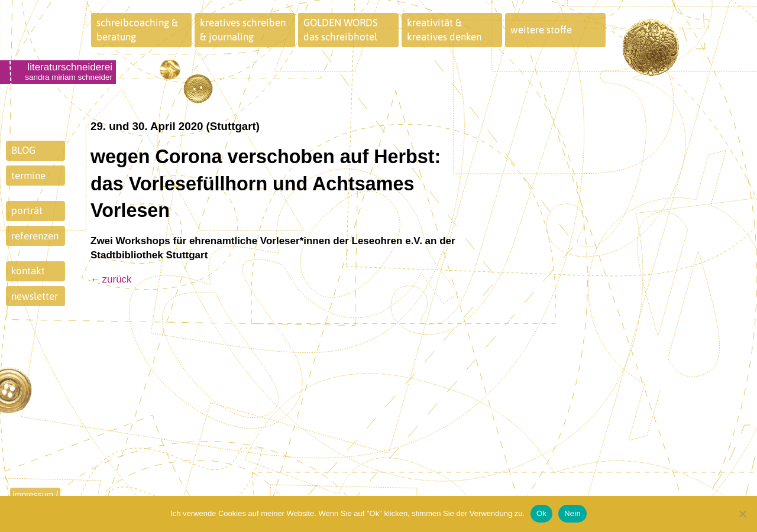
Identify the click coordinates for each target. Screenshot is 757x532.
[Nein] (742, 514)
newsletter (35, 296)
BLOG (23, 150)
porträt (27, 210)
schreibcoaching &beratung (137, 30)
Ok (541, 513)
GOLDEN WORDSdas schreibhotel (341, 30)
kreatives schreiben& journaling (243, 30)
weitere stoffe (541, 30)
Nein (572, 513)
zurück (117, 279)
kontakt (28, 271)
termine (28, 176)
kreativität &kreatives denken (444, 30)
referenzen (35, 236)
